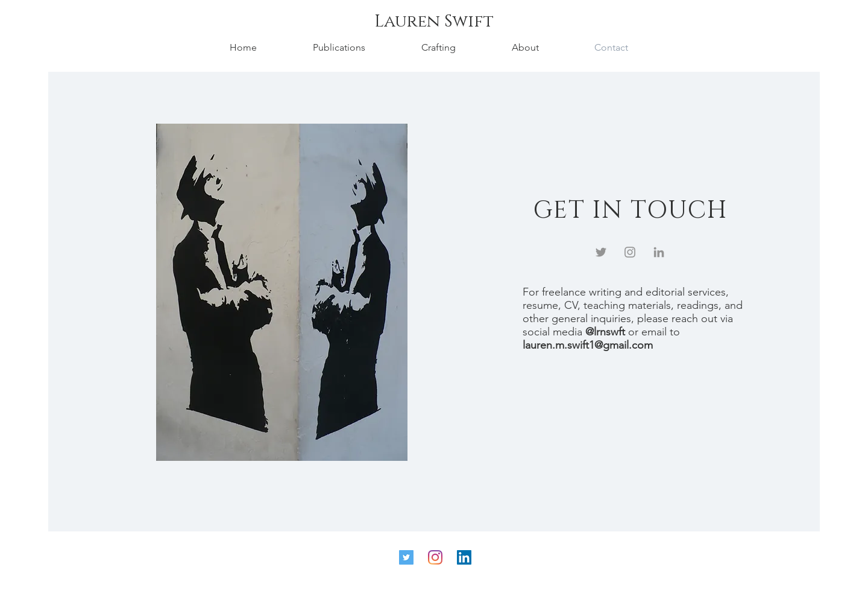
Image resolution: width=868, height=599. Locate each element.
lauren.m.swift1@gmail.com (588, 345)
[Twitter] (601, 252)
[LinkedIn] (659, 252)
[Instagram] (630, 252)
